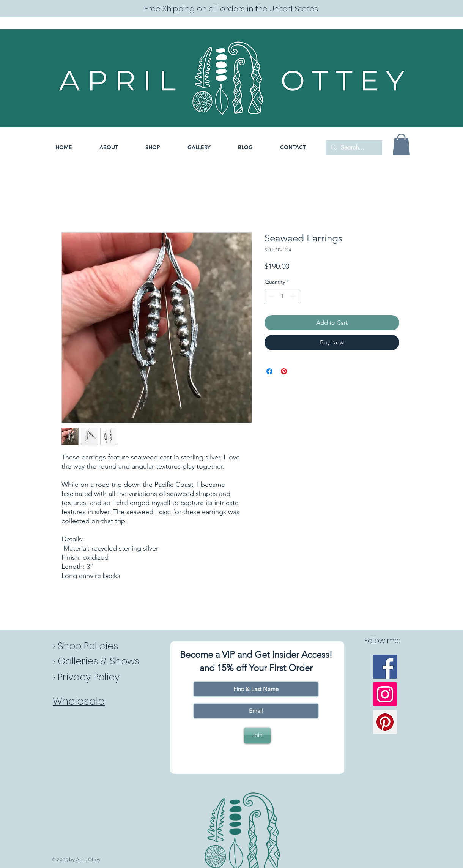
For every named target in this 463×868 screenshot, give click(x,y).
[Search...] (354, 148)
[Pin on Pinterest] (284, 371)
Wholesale (79, 701)
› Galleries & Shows (96, 661)
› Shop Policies (85, 646)
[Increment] (294, 296)
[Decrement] (270, 296)
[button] (153, 148)
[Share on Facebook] (269, 371)
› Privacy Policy (86, 677)
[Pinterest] (385, 722)
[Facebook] (385, 667)
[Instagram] (385, 694)
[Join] (257, 735)
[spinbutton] (282, 296)
